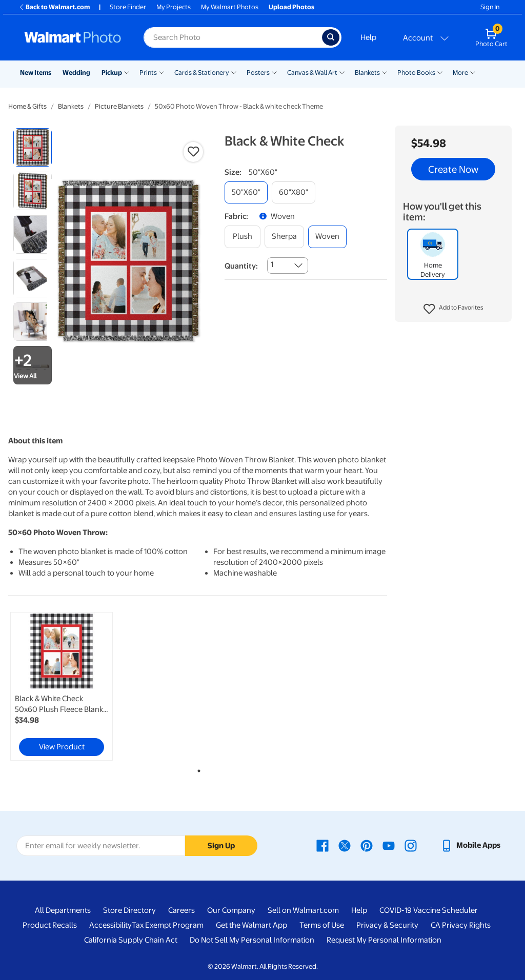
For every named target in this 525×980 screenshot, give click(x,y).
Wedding (76, 73)
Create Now (453, 169)
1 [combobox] (272, 264)
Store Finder (128, 7)
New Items (36, 73)
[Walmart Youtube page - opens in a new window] (389, 845)
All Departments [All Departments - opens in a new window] (63, 910)
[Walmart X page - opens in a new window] (345, 845)
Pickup (112, 73)
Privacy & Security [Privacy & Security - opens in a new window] (387, 925)
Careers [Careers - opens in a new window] (181, 910)
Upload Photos (291, 7)
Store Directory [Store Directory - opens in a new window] (129, 910)
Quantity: (241, 266)
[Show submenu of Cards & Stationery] (234, 72)
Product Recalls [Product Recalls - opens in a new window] (50, 925)
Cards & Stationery (202, 73)
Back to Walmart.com (54, 7)
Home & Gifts (27, 106)
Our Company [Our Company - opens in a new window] (231, 910)
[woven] (327, 237)
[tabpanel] (72, 686)
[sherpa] (284, 237)
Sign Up (221, 846)
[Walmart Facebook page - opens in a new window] (322, 845)
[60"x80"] (294, 192)
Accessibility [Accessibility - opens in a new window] (110, 925)
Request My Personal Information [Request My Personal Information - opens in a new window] (384, 940)
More (460, 73)
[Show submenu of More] (473, 72)
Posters (258, 73)
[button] (453, 309)
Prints (148, 73)
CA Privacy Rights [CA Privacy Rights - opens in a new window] (461, 925)
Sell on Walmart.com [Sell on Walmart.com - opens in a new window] (303, 910)
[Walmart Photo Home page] (73, 37)
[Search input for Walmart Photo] (233, 37)
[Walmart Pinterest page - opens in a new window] (367, 845)
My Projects (174, 7)
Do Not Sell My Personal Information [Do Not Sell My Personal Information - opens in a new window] (252, 940)
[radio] (33, 147)
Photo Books (416, 73)
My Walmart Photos (230, 7)
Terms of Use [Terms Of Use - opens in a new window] (322, 925)
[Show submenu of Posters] (274, 72)
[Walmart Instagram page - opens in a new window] (411, 845)
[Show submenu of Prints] (161, 72)
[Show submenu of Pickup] (127, 72)
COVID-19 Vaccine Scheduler (429, 910)
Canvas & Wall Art (312, 73)
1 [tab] (197, 769)
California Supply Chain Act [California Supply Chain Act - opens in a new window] (131, 940)
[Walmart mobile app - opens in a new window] (470, 845)
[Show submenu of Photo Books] (440, 72)
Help (368, 37)
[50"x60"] (246, 192)
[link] (62, 686)
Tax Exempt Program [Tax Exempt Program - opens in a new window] (168, 925)
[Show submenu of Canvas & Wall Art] (342, 72)
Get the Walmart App (251, 925)
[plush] (243, 237)
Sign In (490, 7)
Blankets (367, 73)
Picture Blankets (119, 106)
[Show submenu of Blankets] (385, 72)
